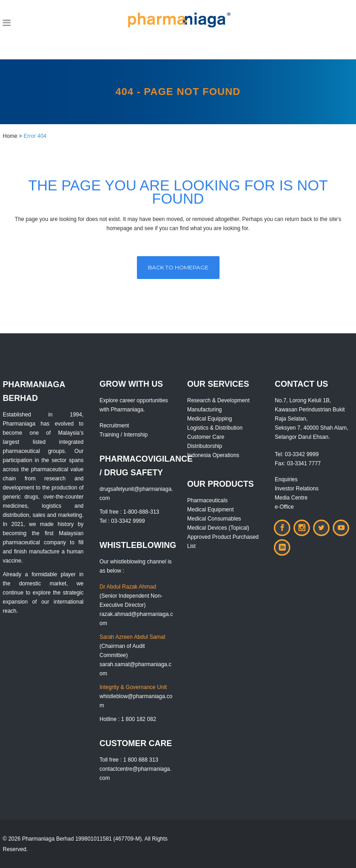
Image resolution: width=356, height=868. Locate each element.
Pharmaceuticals (207, 500)
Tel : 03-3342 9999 (122, 521)
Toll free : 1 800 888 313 (129, 760)
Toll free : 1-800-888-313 (129, 512)
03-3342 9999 (302, 454)
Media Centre (291, 498)
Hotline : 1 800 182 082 (128, 719)
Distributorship (205, 446)
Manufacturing (204, 410)
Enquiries (286, 479)
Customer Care (206, 437)
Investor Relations (297, 489)
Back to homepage (178, 267)
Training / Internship (124, 435)
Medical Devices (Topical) (218, 528)
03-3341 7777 (304, 463)
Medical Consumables (214, 519)
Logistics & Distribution (215, 428)
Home (10, 136)
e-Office (284, 507)
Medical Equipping (209, 419)
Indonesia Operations (213, 455)
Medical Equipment (210, 510)
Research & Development (218, 400)
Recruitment (114, 426)
